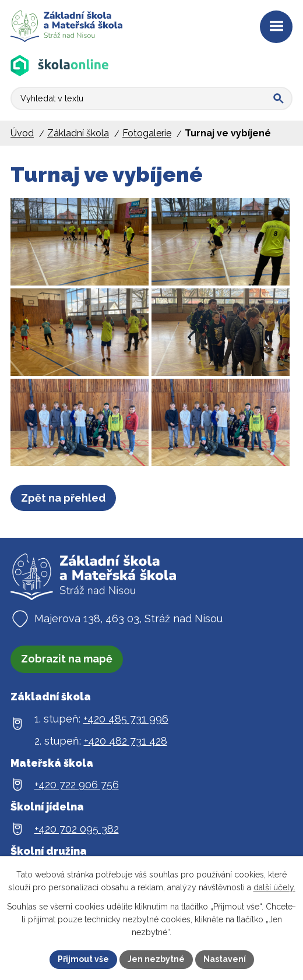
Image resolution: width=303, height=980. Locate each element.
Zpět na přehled (63, 498)
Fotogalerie (147, 133)
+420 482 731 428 (126, 741)
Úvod (22, 133)
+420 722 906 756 (77, 785)
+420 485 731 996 (126, 719)
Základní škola (78, 133)
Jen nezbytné (156, 959)
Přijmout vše (83, 959)
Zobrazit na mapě (67, 659)
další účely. (274, 887)
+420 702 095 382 (77, 829)
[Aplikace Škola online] (60, 66)
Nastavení (225, 959)
